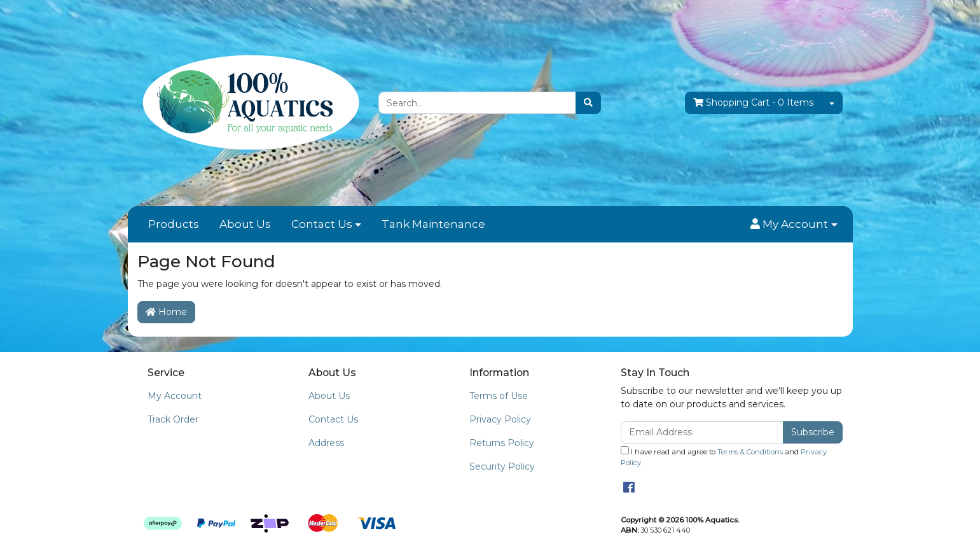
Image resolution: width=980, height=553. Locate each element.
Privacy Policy (500, 419)
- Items (753, 103)
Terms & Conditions (750, 452)
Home (166, 312)
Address (326, 443)
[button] (794, 225)
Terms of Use (499, 396)
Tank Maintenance (433, 224)
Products (174, 224)
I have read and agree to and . (724, 457)
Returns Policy (502, 443)
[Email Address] (702, 432)
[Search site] (588, 103)
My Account (175, 396)
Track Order (173, 419)
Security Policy (502, 466)
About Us (245, 224)
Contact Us (322, 224)
